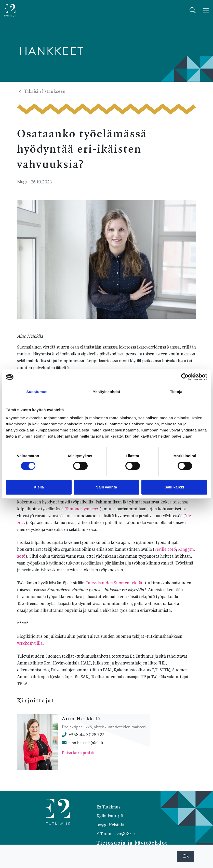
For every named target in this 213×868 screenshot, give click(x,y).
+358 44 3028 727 (83, 735)
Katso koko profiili (78, 753)
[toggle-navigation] (206, 10)
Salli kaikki (174, 487)
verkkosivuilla (30, 643)
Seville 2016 (165, 549)
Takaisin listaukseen (42, 92)
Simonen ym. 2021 (83, 509)
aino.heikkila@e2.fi (82, 743)
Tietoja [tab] (176, 392)
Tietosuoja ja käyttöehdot (132, 843)
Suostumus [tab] (37, 392)
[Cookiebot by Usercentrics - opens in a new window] (185, 377)
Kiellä (39, 487)
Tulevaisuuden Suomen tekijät (114, 583)
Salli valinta (107, 487)
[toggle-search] (193, 10)
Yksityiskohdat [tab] (106, 392)
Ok (186, 856)
